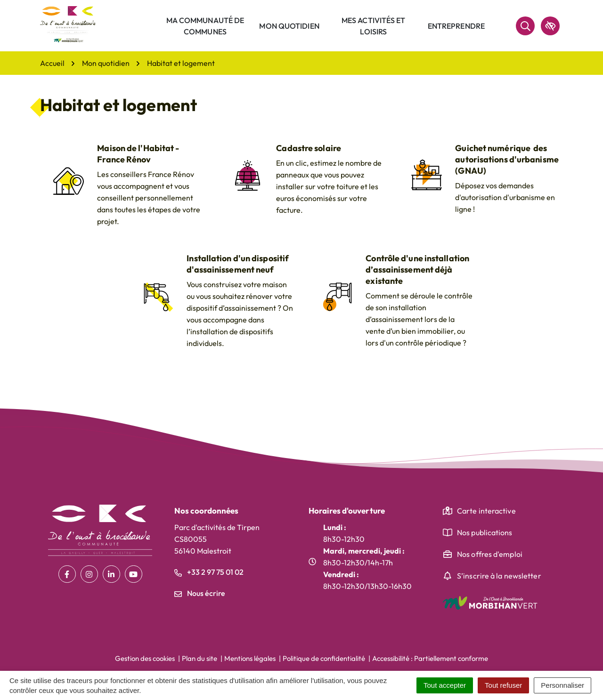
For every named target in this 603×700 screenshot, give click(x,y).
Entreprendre (456, 26)
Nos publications (485, 532)
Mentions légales (250, 658)
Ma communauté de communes (205, 26)
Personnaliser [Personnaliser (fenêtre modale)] (562, 685)
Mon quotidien (289, 26)
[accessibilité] (550, 26)
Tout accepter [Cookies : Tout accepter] (445, 685)
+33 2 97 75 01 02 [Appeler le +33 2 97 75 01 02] (209, 572)
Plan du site (200, 658)
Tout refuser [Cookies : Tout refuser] (503, 685)
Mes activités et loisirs (374, 26)
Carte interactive (486, 511)
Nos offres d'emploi (490, 554)
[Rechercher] (525, 26)
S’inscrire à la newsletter (499, 576)
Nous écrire (200, 593)
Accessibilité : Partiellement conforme (430, 658)
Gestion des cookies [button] (145, 658)
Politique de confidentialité (324, 658)
